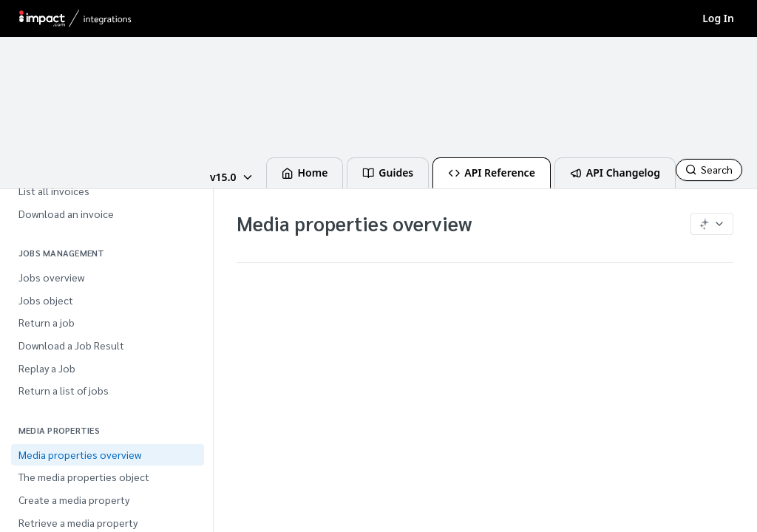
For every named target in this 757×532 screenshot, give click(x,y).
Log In (718, 18)
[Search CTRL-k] (709, 170)
